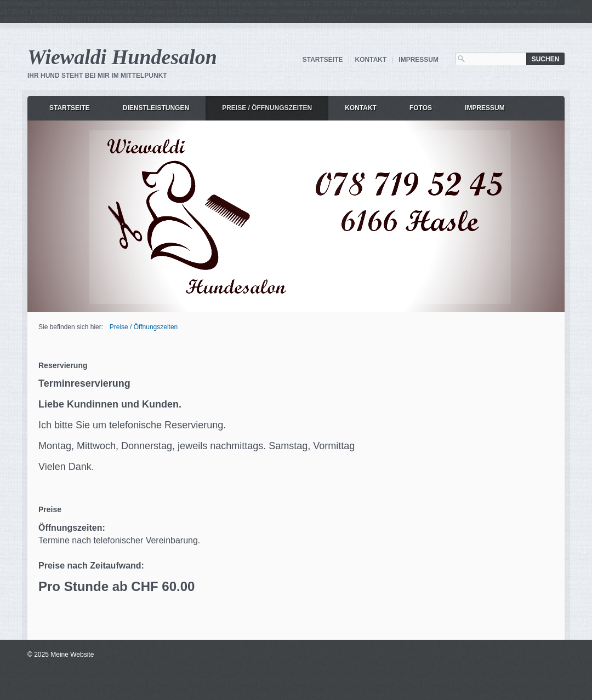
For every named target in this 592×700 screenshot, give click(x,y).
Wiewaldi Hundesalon (122, 57)
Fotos (421, 108)
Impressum (419, 60)
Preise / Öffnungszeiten (267, 108)
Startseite (323, 60)
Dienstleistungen (156, 108)
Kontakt (371, 60)
